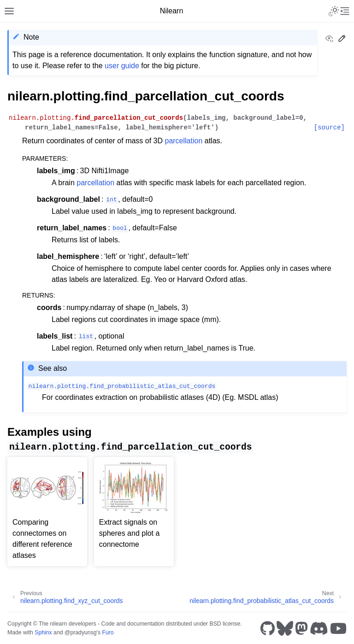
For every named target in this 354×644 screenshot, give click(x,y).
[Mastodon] (301, 628)
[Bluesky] (285, 628)
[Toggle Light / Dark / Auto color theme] (334, 11)
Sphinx (43, 632)
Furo (108, 632)
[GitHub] (268, 628)
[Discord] (319, 628)
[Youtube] (338, 628)
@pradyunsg (81, 632)
